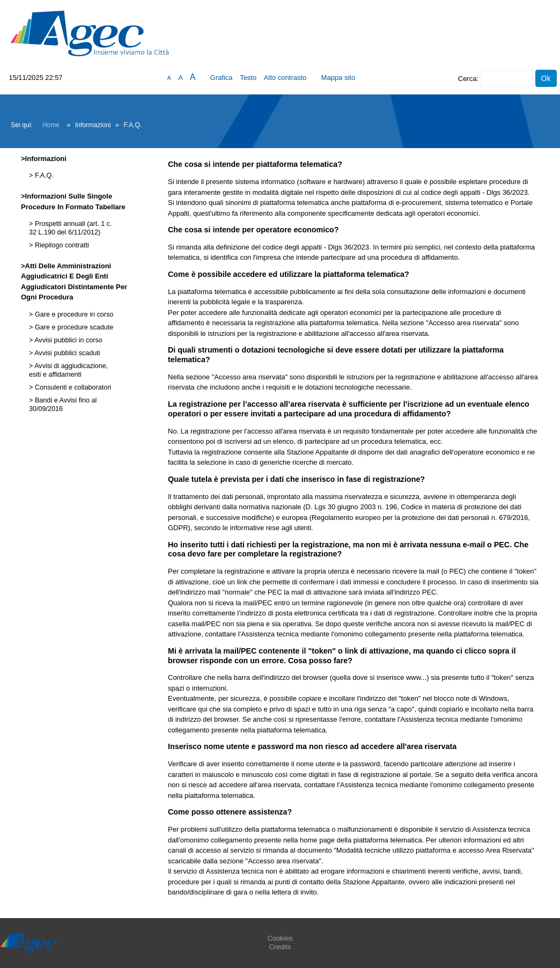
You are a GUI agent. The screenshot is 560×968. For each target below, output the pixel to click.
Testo (248, 78)
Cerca (467, 79)
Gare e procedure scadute (73, 327)
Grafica (222, 78)
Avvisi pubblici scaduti (66, 353)
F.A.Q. (43, 175)
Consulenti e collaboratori (72, 387)
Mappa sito (338, 78)
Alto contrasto (285, 78)
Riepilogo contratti (61, 245)
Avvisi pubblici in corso (67, 340)
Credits (280, 947)
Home (51, 125)
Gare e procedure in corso (73, 314)
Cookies (280, 938)
